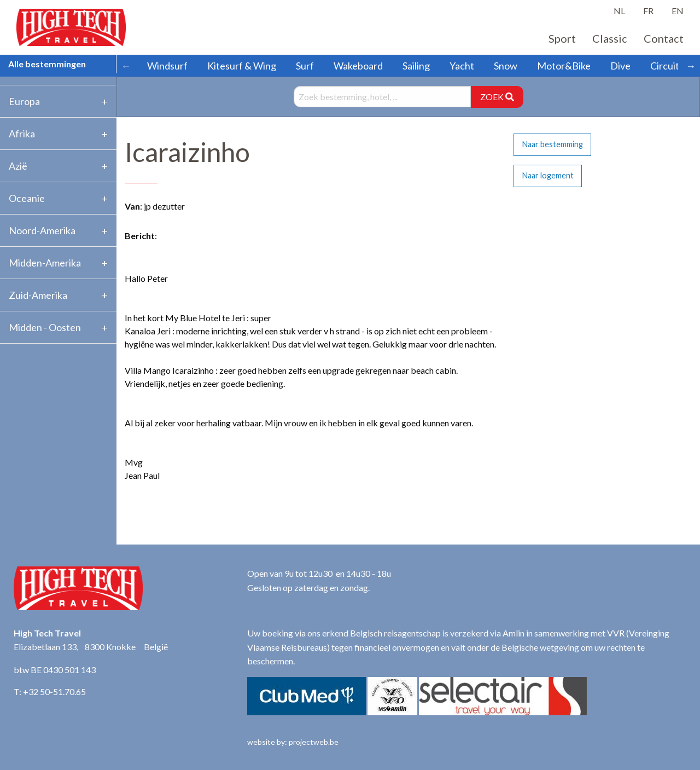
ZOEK (497, 97)
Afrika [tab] (22, 134)
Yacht (462, 66)
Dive (620, 66)
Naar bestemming (553, 144)
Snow (506, 66)
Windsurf (167, 66)
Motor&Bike (564, 66)
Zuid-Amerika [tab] (38, 295)
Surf (305, 66)
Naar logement (548, 175)
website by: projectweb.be (293, 742)
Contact (664, 38)
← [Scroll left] (126, 66)
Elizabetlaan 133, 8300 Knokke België (91, 647)
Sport (562, 38)
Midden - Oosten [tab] (45, 327)
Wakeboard (358, 66)
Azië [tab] (18, 166)
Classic (610, 38)
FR (648, 11)
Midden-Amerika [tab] (45, 263)
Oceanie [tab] (27, 198)
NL (619, 11)
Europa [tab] (24, 101)
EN (678, 11)
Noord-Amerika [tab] (42, 230)
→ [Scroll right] (691, 66)
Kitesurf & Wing (242, 66)
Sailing (416, 66)
